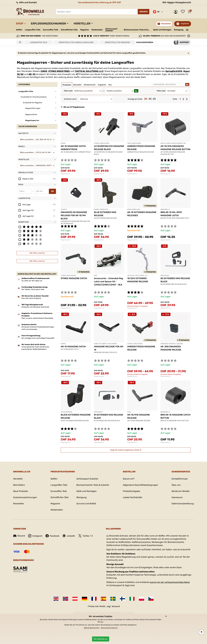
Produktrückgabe (131, 491)
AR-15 (32, 74)
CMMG (44, 71)
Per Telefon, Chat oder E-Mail (33, 289)
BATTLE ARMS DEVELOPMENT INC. (173, 143)
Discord (19, 536)
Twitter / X (86, 536)
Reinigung (179, 30)
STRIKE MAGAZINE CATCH (74, 278)
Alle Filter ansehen (37, 253)
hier (102, 622)
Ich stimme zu (101, 639)
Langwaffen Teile (33, 30)
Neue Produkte (21, 491)
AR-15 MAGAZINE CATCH (73, 347)
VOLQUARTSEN (66, 412)
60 (154, 99)
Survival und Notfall (86, 504)
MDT (96, 275)
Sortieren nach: (70, 99)
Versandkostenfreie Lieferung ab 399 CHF (100, 2)
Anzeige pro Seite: (135, 99)
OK (52, 191)
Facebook (52, 536)
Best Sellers (19, 485)
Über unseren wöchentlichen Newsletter (37, 318)
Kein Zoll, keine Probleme (31, 298)
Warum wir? (129, 479)
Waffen (19, 30)
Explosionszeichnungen (48, 23)
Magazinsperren (66, 174)
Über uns (176, 485)
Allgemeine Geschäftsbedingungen (140, 485)
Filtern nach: (68, 91)
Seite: (175, 99)
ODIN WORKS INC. (134, 209)
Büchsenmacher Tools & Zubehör (137, 30)
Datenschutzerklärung (183, 504)
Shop (20, 23)
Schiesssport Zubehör (111, 30)
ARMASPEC (165, 275)
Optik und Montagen (162, 30)
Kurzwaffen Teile (51, 30)
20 (146, 99)
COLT (129, 412)
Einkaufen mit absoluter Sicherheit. (35, 307)
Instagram (35, 536)
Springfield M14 (174, 71)
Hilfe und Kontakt (26, 2)
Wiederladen (97, 30)
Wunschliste (184, 12)
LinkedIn (69, 536)
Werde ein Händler (181, 491)
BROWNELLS (165, 209)
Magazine (85, 30)
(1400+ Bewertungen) (111, 36)
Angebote (185, 24)
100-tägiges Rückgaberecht (177, 2)
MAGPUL (64, 209)
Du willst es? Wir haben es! (32, 281)
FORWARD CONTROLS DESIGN (172, 344)
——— (187, 30)
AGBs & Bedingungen (91, 628)
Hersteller (82, 23)
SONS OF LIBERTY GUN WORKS (106, 344)
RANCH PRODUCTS (101, 209)
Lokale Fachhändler (133, 497)
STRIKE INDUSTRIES (59, 71)
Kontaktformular (180, 479)
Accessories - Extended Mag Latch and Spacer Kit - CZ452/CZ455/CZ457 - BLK (109, 281)
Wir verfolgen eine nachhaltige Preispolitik (38, 338)
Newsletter (19, 504)
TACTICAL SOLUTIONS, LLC (89, 71)
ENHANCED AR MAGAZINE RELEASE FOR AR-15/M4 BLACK (74, 215)
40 (150, 99)
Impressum (177, 497)
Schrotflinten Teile (69, 30)
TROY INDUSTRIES (134, 143)
